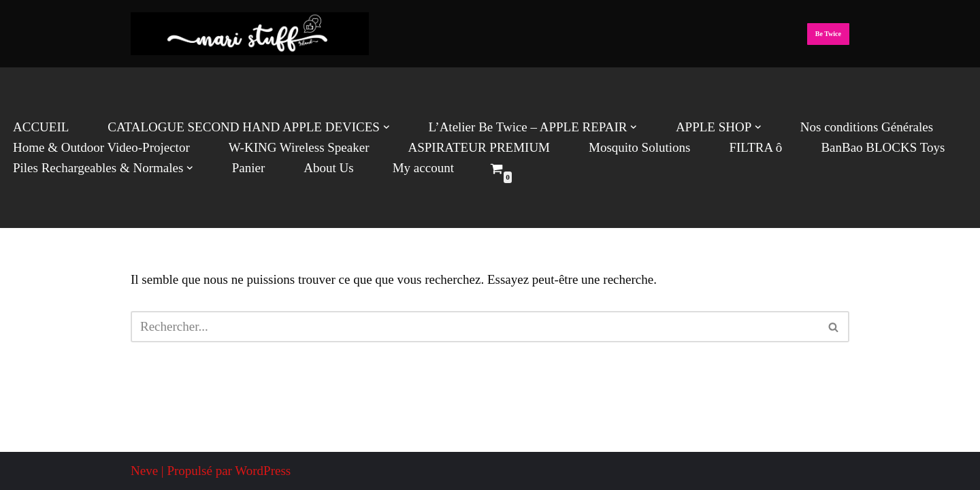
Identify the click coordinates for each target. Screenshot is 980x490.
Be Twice (828, 34)
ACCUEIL (41, 127)
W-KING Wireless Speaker (299, 147)
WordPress (263, 471)
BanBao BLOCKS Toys (883, 147)
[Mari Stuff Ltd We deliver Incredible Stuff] (250, 34)
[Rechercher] (475, 327)
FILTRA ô (755, 147)
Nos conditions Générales (867, 127)
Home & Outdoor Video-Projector (101, 147)
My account (423, 168)
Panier (249, 168)
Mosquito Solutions (639, 147)
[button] (387, 127)
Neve (144, 471)
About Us (328, 168)
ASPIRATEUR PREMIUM (479, 147)
